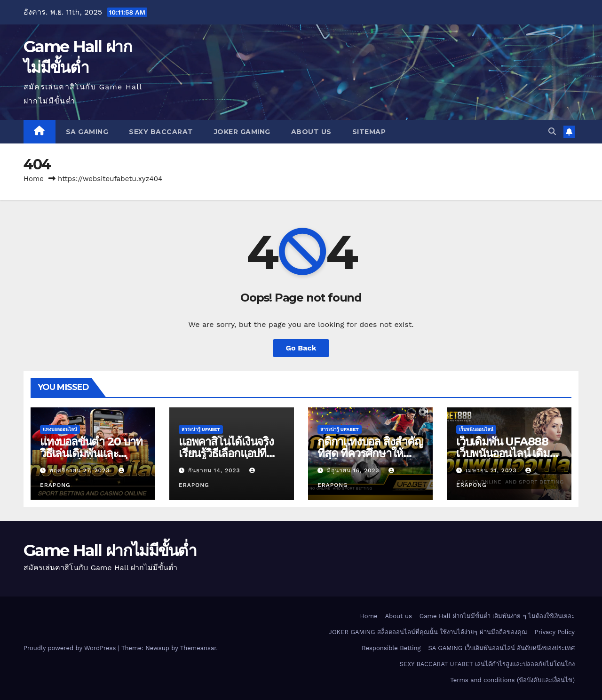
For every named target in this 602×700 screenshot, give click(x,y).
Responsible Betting (391, 648)
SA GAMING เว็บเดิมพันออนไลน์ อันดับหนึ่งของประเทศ (502, 648)
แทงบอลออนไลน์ (60, 429)
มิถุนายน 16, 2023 (354, 470)
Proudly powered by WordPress (71, 648)
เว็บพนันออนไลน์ (476, 429)
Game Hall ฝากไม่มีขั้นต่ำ (110, 550)
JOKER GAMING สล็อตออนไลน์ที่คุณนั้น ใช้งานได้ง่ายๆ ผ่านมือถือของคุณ (428, 632)
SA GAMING (87, 132)
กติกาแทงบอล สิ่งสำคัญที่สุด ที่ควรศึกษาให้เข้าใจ (370, 453)
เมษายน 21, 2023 (492, 470)
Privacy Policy (555, 632)
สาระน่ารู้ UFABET (201, 429)
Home (34, 179)
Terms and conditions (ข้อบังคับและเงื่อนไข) (512, 680)
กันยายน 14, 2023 (215, 470)
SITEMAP (369, 132)
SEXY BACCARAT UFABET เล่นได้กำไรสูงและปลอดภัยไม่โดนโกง (487, 664)
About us (311, 132)
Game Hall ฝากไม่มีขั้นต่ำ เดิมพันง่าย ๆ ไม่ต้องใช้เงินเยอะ (497, 616)
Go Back (301, 348)
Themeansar (198, 648)
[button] (552, 131)
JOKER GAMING (242, 132)
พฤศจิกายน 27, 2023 (81, 470)
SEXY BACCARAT (161, 132)
